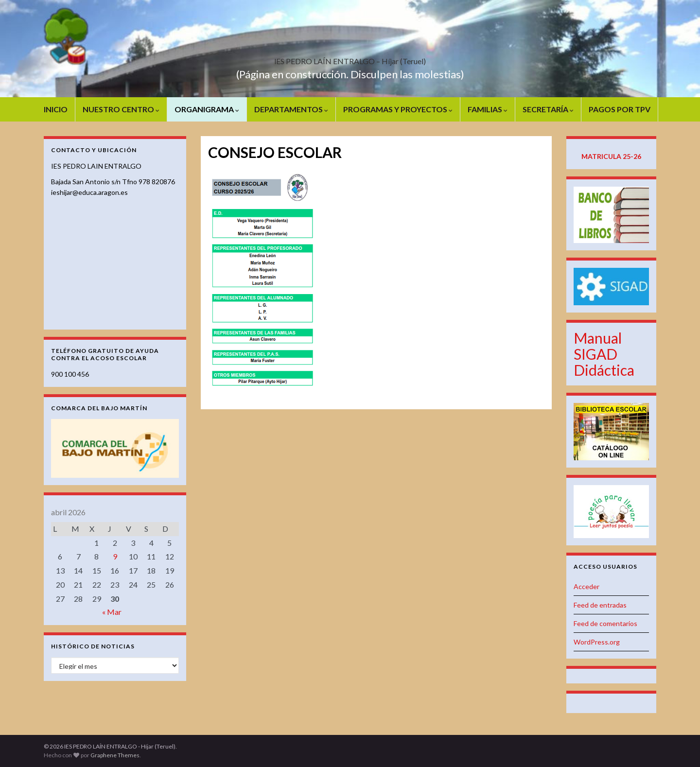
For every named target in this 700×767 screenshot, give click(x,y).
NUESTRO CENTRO (121, 109)
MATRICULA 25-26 (611, 156)
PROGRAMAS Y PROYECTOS (398, 109)
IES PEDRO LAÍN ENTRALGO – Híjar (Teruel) (350, 58)
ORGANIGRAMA (207, 109)
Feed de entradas (600, 605)
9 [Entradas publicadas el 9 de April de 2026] (115, 556)
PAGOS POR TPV (620, 109)
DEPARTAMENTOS (291, 109)
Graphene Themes (115, 755)
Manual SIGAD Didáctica (604, 354)
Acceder (586, 586)
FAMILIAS (488, 109)
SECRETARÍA (548, 109)
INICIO (56, 109)
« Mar (112, 612)
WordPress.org (597, 642)
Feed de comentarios (605, 623)
